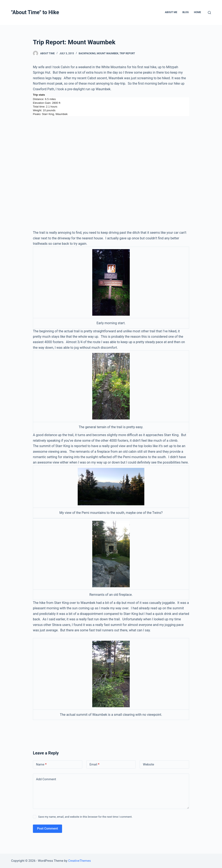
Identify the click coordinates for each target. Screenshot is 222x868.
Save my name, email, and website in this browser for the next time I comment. (85, 817)
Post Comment (47, 828)
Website (148, 764)
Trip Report (127, 53)
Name (41, 765)
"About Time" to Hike (35, 12)
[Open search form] (209, 13)
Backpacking (87, 53)
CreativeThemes (79, 861)
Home (197, 12)
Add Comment (46, 779)
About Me (171, 12)
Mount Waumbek (108, 53)
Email (95, 765)
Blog (186, 12)
